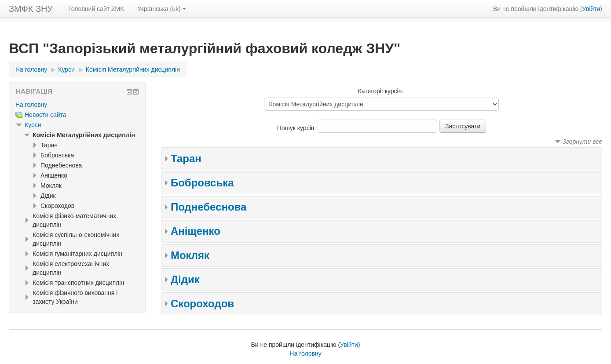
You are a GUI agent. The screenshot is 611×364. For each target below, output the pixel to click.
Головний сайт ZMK (96, 9)
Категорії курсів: (381, 91)
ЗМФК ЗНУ (31, 9)
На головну (31, 105)
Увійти (591, 9)
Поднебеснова (209, 207)
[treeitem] (77, 105)
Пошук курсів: (297, 128)
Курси (33, 125)
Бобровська (202, 183)
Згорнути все (582, 142)
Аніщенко (196, 231)
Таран (186, 158)
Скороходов (202, 304)
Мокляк (190, 255)
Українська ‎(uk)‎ (162, 9)
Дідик (185, 279)
